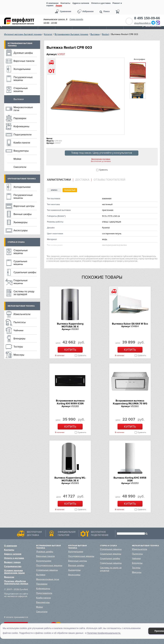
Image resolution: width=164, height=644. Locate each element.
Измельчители (22, 314)
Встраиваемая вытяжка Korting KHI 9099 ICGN (70, 402)
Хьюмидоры (20, 222)
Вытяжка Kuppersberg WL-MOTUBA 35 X (70, 479)
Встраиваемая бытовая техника (71, 34)
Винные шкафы (23, 214)
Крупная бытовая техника (22, 179)
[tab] (60, 180)
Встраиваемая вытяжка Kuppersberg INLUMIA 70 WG (130, 402)
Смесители (20, 167)
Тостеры (18, 347)
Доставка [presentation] (82, 180)
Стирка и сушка (16, 242)
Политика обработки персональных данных (16, 582)
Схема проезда (76, 19)
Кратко (54, 190)
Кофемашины (21, 126)
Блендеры (19, 339)
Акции (59, 6)
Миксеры (19, 355)
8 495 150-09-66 (147, 18)
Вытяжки (95, 34)
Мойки (17, 159)
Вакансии (9, 577)
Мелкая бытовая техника (21, 306)
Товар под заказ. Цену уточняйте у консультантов (102, 153)
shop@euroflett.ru (143, 23)
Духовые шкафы (23, 53)
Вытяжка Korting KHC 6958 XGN (130, 479)
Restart (105, 34)
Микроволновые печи (23, 109)
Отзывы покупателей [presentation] (109, 180)
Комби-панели (22, 143)
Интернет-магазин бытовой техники (23, 34)
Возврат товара (12, 562)
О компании (52, 3)
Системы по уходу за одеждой (24, 293)
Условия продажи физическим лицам (14, 572)
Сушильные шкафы (25, 272)
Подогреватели (23, 135)
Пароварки (20, 118)
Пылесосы (20, 322)
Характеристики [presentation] (59, 180)
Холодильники (22, 69)
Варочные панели (24, 61)
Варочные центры (24, 206)
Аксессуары (21, 230)
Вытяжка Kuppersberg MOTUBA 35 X (70, 325)
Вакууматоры (21, 151)
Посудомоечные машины (23, 79)
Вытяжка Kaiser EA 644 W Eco (130, 324)
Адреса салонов (81, 3)
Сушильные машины (20, 263)
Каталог (48, 34)
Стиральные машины (21, 90)
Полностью (70, 190)
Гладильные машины (21, 282)
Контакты (65, 3)
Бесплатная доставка (101, 159)
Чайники (18, 330)
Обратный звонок (129, 21)
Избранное (88, 11)
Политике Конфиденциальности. (104, 633)
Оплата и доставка (101, 3)
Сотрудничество (13, 566)
